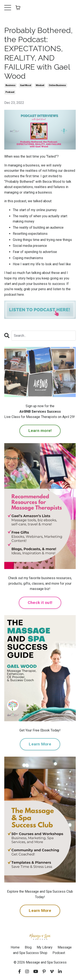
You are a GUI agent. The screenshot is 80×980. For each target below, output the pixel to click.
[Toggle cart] (18, 8)
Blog (28, 947)
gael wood (26, 85)
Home (15, 947)
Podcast (59, 953)
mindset (40, 85)
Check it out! (40, 603)
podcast (10, 92)
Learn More (40, 744)
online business (57, 85)
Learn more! (40, 431)
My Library (45, 947)
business (10, 85)
